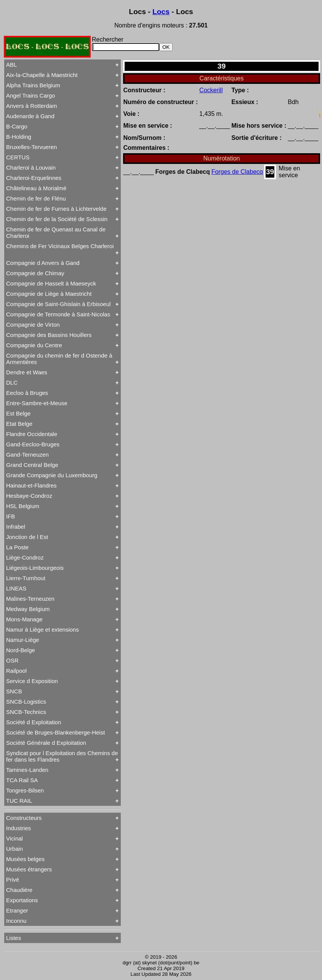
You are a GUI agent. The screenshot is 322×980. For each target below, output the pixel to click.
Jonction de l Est (27, 537)
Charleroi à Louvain (31, 168)
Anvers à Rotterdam (31, 106)
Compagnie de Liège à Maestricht (49, 294)
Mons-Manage (24, 619)
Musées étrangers (29, 869)
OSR (12, 660)
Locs (161, 12)
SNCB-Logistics (26, 702)
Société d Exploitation (34, 722)
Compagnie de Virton (33, 325)
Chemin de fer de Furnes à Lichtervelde (56, 209)
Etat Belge (19, 424)
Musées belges (25, 859)
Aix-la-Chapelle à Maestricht (42, 75)
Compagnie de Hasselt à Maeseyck (51, 283)
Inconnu (16, 921)
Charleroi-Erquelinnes (34, 178)
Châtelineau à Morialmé (36, 188)
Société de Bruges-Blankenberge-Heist (55, 732)
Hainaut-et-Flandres (31, 485)
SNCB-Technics (26, 712)
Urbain (14, 849)
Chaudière (19, 890)
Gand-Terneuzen (27, 455)
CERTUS (18, 157)
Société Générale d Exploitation (46, 743)
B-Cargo (17, 126)
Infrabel (16, 527)
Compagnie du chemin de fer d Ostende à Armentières (59, 359)
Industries (18, 828)
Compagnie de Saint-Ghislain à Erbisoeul (58, 304)
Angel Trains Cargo (30, 95)
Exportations (22, 900)
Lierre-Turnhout (26, 578)
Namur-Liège (23, 640)
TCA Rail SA (22, 780)
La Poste (17, 547)
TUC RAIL (19, 801)
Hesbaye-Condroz (29, 496)
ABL (11, 65)
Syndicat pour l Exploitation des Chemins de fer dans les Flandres (62, 756)
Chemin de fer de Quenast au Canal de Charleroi (56, 233)
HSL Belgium (23, 506)
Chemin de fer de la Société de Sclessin (57, 219)
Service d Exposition (32, 681)
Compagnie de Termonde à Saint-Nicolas (58, 314)
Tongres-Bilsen (25, 790)
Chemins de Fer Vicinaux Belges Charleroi (60, 246)
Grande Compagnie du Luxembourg (52, 475)
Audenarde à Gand (30, 116)
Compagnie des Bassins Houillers (49, 335)
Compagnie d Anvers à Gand (43, 263)
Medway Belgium (28, 609)
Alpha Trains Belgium (33, 85)
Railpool (16, 671)
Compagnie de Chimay (35, 273)
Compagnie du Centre (34, 345)
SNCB (14, 691)
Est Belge (18, 413)
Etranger (17, 910)
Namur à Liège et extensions (42, 630)
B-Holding (19, 137)
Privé (13, 880)
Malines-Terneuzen (30, 599)
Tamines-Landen (27, 770)
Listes (14, 938)
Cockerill (211, 90)
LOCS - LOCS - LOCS (47, 47)
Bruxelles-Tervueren (31, 147)
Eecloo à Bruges (27, 393)
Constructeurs (24, 818)
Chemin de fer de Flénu (36, 198)
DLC (12, 383)
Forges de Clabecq (237, 172)
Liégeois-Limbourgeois (35, 568)
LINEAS (16, 588)
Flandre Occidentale (32, 434)
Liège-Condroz (25, 557)
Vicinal (14, 838)
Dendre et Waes (27, 372)
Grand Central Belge (32, 465)
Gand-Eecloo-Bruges (33, 444)
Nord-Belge (21, 650)
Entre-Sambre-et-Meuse (37, 403)
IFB (10, 516)
